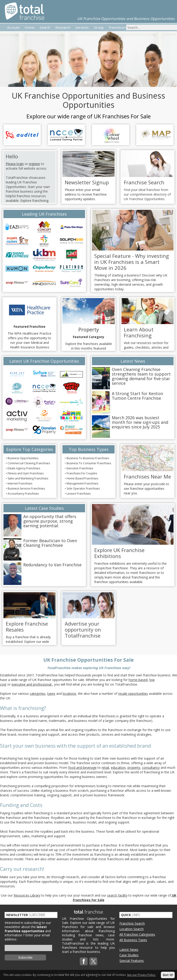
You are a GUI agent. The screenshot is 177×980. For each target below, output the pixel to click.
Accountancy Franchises (23, 494)
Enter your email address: (27, 937)
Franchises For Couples (82, 473)
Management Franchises (82, 483)
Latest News (129, 950)
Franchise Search (132, 923)
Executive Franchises (80, 468)
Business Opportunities (23, 458)
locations (69, 694)
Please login (15, 164)
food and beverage (82, 768)
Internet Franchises (20, 483)
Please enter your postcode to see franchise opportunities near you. (146, 489)
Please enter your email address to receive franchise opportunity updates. (86, 194)
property (134, 768)
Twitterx (93, 961)
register (34, 164)
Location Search (131, 929)
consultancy (151, 768)
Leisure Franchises (79, 494)
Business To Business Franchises (88, 458)
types (51, 694)
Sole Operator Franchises (83, 489)
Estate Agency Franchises (24, 468)
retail (105, 768)
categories (38, 694)
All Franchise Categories (137, 934)
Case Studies (129, 955)
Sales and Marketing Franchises (28, 478)
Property (89, 329)
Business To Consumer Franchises (89, 463)
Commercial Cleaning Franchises (29, 463)
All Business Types (133, 940)
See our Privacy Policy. (141, 975)
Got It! (168, 975)
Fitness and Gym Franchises (26, 473)
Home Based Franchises (82, 478)
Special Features (132, 961)
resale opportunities (133, 694)
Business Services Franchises (26, 489)
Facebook (84, 961)
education (118, 768)
